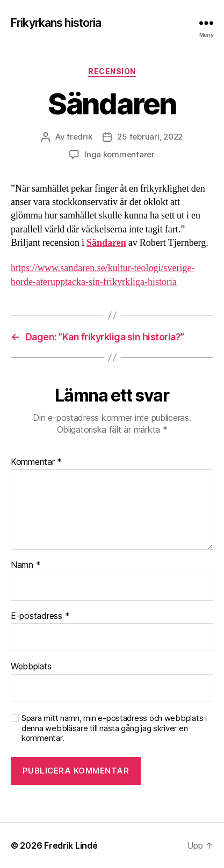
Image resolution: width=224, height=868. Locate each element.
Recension (112, 71)
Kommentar (36, 462)
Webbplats (31, 667)
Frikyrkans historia (56, 23)
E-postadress (40, 616)
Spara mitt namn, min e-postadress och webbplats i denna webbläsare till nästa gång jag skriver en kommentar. (114, 728)
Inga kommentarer (120, 154)
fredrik (79, 137)
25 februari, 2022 (150, 137)
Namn (26, 565)
